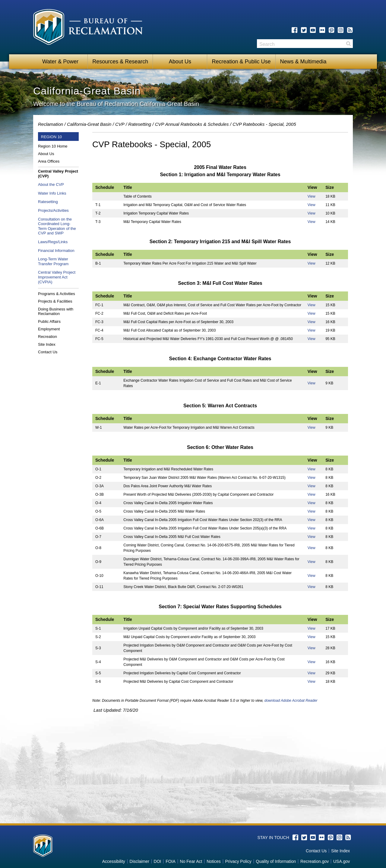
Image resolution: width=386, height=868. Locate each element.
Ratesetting (140, 124)
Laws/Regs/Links (53, 242)
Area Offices (49, 161)
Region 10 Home (53, 146)
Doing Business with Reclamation (56, 312)
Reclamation (51, 124)
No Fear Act (191, 861)
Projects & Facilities (55, 301)
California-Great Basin (89, 124)
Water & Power (60, 62)
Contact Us (48, 352)
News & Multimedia (303, 62)
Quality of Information (276, 861)
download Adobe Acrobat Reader (291, 701)
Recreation (47, 337)
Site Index (47, 344)
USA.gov (342, 861)
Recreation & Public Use (241, 62)
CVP (120, 124)
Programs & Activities (57, 294)
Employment (49, 329)
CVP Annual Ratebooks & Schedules (192, 124)
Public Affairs (49, 321)
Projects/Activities (53, 210)
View (312, 196)
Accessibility (114, 861)
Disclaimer (139, 861)
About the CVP (51, 184)
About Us (180, 62)
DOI (158, 861)
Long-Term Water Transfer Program (53, 261)
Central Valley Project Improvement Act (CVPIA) (57, 277)
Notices (214, 861)
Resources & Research (120, 62)
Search (348, 44)
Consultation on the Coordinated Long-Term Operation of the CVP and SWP (57, 226)
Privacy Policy (238, 861)
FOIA (171, 861)
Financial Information (56, 251)
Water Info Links (52, 193)
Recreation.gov (315, 861)
